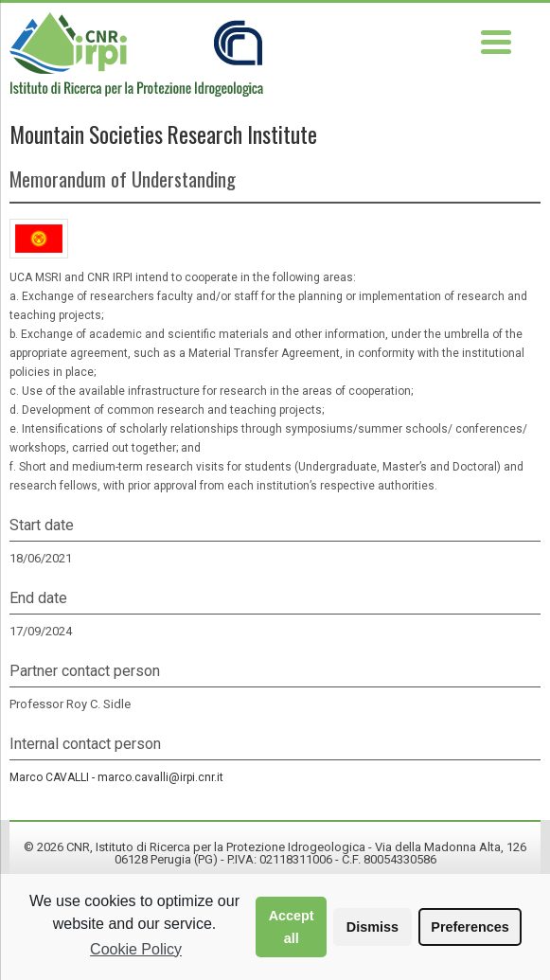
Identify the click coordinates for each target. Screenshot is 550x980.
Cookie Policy (136, 949)
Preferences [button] (470, 927)
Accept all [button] (292, 927)
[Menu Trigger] (497, 40)
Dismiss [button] (373, 927)
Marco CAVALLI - (116, 777)
